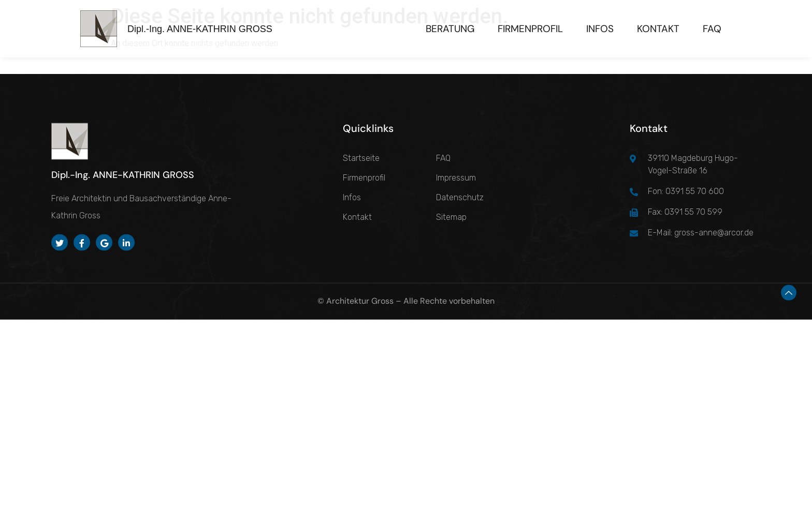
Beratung (450, 29)
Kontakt (658, 29)
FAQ (712, 29)
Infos (600, 29)
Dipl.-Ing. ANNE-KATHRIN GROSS (200, 29)
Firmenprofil (530, 29)
